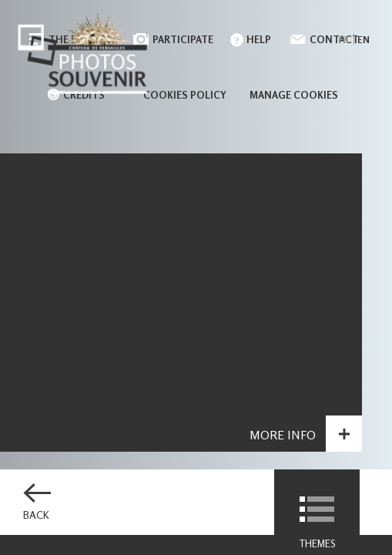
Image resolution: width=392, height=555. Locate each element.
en (364, 40)
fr (343, 40)
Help (259, 39)
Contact (334, 39)
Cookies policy (185, 95)
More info (283, 436)
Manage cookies (294, 95)
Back (36, 515)
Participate (183, 39)
